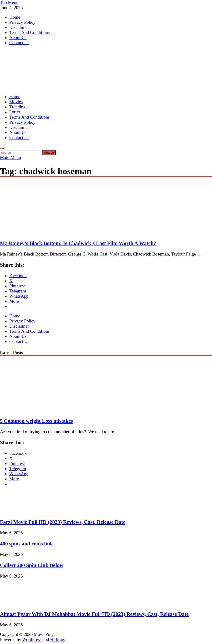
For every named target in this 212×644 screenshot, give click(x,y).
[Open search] (2, 149)
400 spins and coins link (26, 544)
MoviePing (44, 634)
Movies (16, 102)
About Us (18, 38)
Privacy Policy (22, 22)
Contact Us (19, 43)
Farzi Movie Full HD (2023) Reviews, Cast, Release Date (63, 522)
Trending (17, 107)
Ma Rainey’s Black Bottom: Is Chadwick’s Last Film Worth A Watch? (78, 243)
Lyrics (15, 112)
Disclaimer (19, 27)
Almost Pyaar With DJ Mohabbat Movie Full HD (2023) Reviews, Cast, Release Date (94, 614)
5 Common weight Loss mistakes (36, 421)
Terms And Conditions (29, 32)
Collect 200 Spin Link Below (32, 565)
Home (15, 17)
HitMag (57, 639)
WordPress (32, 639)
